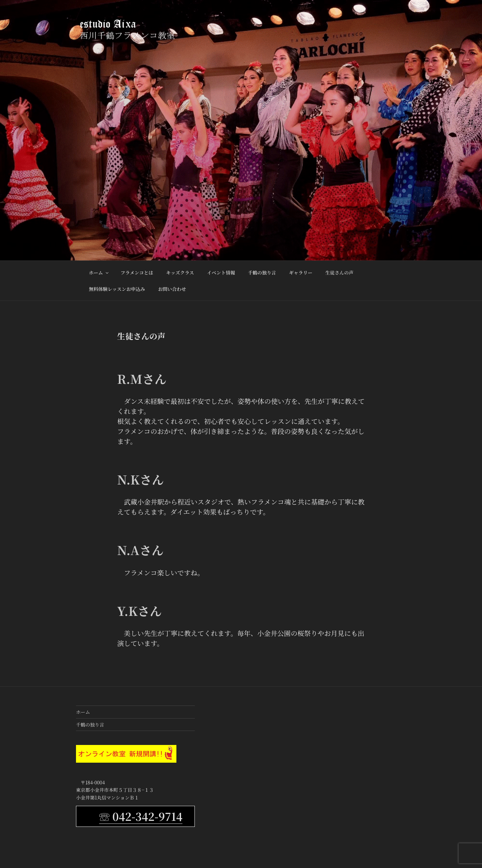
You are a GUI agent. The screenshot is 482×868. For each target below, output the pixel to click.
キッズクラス (180, 273)
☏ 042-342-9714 (141, 816)
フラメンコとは (137, 273)
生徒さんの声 (339, 273)
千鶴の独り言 (262, 273)
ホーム (99, 273)
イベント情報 (221, 273)
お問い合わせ (172, 289)
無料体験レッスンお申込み (117, 289)
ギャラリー (301, 273)
